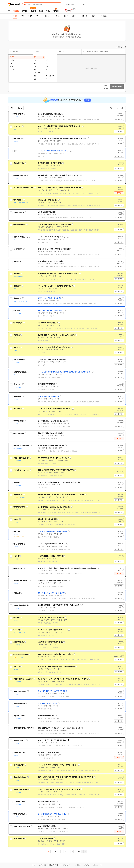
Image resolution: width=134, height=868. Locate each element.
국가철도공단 (17, 126)
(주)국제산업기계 (19, 753)
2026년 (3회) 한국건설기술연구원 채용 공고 (52, 544)
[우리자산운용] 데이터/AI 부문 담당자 (50, 433)
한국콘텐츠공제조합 (19, 740)
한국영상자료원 (18, 114)
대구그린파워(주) (19, 642)
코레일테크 (17, 274)
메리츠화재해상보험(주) (21, 654)
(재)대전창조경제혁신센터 (21, 605)
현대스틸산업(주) (19, 716)
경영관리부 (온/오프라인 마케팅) (48, 753)
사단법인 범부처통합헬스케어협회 (23, 188)
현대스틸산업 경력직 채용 (46, 716)
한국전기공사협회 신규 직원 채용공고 (50, 163)
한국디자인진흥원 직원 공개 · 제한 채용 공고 (52, 421)
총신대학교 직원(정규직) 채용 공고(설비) (51, 310)
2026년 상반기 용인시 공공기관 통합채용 (51, 617)
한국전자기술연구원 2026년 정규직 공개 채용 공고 (54, 507)
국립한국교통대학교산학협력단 (23, 728)
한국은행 (16, 482)
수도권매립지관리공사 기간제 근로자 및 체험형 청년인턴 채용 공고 (59, 175)
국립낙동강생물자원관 (20, 691)
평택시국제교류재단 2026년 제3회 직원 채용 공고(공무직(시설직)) (59, 789)
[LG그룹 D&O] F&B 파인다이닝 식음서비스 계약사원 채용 (56, 667)
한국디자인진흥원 (19, 421)
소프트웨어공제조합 (19, 802)
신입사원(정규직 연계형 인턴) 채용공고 (50, 642)
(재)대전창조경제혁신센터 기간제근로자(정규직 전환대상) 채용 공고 (59, 605)
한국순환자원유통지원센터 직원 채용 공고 (51, 446)
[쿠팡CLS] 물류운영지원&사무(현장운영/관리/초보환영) (56, 470)
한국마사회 (17, 532)
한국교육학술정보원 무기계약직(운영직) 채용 (52, 814)
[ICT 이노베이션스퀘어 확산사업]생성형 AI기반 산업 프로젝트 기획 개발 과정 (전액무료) (66, 777)
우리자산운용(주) (19, 433)
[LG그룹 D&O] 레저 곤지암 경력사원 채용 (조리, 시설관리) (57, 335)
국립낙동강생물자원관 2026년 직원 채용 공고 (53, 691)
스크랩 (12, 108)
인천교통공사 (17, 384)
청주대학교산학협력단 (20, 777)
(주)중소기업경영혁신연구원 (22, 826)
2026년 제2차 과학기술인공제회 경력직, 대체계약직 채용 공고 (58, 765)
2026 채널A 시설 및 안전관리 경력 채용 (51, 261)
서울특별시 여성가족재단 (21, 581)
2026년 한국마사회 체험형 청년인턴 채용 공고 (53, 531)
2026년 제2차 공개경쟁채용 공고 (49, 396)
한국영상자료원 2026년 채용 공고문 (50, 114)
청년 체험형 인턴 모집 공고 (46, 384)
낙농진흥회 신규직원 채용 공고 (48, 703)
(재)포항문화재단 (19, 360)
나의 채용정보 (103, 16)
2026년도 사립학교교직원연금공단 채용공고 (52, 237)
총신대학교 (17, 311)
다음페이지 (82, 852)
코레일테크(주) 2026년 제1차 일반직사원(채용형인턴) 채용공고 (58, 274)
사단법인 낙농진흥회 (19, 704)
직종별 (23, 16)
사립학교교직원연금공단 (21, 237)
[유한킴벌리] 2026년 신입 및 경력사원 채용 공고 (53, 249)
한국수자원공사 (18, 200)
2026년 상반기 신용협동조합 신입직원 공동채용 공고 (55, 409)
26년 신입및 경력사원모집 (46, 826)
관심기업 (20, 108)
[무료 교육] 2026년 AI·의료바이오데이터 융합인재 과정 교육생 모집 (59, 188)
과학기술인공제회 (19, 765)
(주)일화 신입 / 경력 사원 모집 (47, 519)
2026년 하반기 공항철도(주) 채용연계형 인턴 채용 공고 (55, 286)
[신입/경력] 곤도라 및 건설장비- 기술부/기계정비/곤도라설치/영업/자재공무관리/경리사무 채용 (68, 568)
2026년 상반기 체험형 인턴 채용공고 (50, 298)
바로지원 (119, 193)
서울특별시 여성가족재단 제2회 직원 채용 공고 (53, 581)
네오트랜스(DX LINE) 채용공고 (48, 323)
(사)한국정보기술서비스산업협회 (23, 679)
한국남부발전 (17, 298)
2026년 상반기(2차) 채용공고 (48, 200)
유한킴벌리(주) (18, 249)
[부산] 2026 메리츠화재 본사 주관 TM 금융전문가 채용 (55, 654)
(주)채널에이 (17, 261)
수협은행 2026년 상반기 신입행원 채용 (50, 556)
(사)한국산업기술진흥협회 (21, 458)
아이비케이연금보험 (19, 225)
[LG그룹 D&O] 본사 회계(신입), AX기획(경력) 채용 (54, 347)
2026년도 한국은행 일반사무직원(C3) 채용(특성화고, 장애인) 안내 (59, 482)
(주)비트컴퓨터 (18, 495)
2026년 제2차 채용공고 (46, 839)
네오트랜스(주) (18, 323)
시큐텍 (15, 151)
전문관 (74, 16)
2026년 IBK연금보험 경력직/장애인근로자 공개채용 (55, 224)
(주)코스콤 (17, 593)
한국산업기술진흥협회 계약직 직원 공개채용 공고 (54, 458)
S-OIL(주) (17, 630)
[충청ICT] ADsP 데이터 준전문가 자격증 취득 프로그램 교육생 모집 (59, 728)
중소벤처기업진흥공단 (20, 372)
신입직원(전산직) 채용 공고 (47, 802)
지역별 (15, 16)
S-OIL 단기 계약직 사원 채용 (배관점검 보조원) (53, 630)
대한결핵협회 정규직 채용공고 (48, 212)
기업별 (30, 16)
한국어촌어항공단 (19, 139)
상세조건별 (46, 16)
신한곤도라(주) (18, 568)
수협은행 (16, 556)
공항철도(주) (17, 286)
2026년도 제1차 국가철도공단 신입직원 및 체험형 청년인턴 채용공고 (60, 126)
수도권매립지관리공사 (20, 175)
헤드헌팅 (66, 16)
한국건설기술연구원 (19, 544)
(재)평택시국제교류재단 (21, 789)
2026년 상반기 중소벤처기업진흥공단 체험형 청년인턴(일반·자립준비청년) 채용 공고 (65, 372)
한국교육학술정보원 (19, 814)
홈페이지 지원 (119, 119)
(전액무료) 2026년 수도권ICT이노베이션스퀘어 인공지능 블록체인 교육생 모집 (63, 679)
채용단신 (94, 16)
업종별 (38, 16)
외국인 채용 (84, 16)
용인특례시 (17, 618)
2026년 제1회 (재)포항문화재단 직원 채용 (51, 360)
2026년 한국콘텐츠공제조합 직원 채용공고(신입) (54, 740)
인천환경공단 (17, 397)
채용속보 (57, 16)
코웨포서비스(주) (19, 839)
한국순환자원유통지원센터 (21, 446)
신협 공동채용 (17, 409)
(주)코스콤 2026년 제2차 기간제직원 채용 (51, 593)
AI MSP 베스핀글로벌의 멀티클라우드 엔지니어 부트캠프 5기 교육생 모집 (61, 495)
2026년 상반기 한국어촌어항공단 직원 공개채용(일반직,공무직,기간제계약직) (63, 139)
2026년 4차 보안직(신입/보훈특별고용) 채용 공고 (54, 151)
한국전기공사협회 (19, 163)
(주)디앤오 (17, 335)
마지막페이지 (85, 852)
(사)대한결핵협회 (19, 212)
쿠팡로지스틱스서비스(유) (21, 470)
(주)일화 (16, 519)
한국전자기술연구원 (19, 507)
